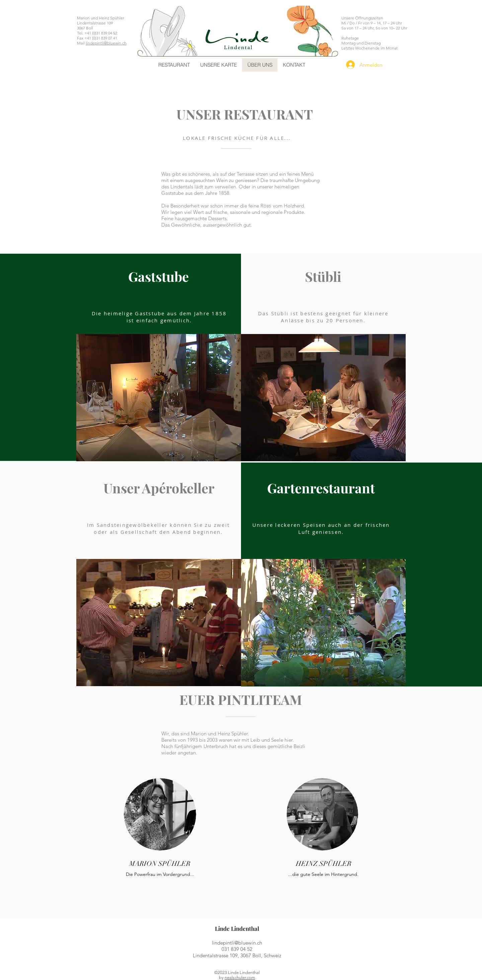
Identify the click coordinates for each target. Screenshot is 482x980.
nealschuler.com (240, 977)
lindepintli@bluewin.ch (106, 43)
